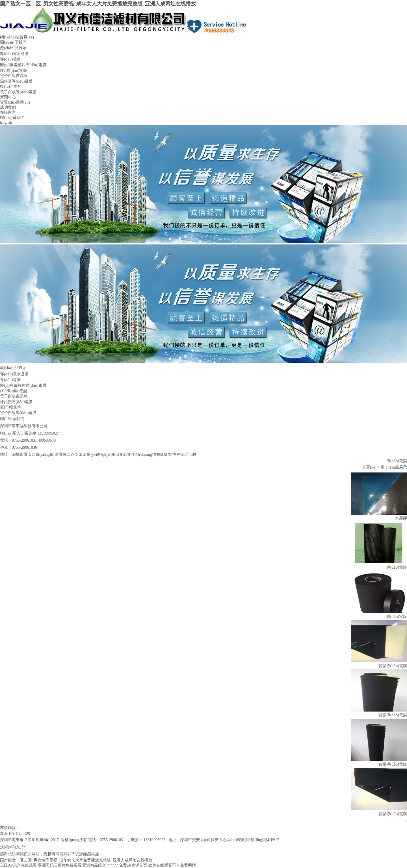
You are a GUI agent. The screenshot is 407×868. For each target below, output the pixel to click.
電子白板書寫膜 (14, 76)
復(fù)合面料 (11, 86)
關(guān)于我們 (13, 42)
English (6, 122)
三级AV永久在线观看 (18, 865)
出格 (26, 834)
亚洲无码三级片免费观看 (60, 865)
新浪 (4, 834)
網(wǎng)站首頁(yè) (17, 37)
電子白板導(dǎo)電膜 (18, 92)
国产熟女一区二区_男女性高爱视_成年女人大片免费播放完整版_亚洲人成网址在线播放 (98, 4)
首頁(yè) (369, 467)
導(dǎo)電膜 (10, 59)
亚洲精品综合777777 (100, 865)
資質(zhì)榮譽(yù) (15, 102)
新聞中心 (8, 97)
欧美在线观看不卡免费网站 (172, 865)
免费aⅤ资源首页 (133, 865)
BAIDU (15, 834)
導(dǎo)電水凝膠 (14, 54)
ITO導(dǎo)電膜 (14, 71)
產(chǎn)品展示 (13, 48)
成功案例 (8, 107)
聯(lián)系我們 (12, 118)
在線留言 (8, 112)
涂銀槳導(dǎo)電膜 (16, 81)
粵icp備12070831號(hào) (54, 847)
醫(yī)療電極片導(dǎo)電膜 (23, 65)
